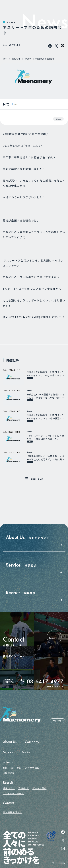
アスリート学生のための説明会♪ (40, 59)
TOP (5, 59)
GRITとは (16, 768)
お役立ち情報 (32, 768)
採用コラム (9, 788)
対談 (5, 768)
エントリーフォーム (13, 793)
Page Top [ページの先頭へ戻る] (57, 721)
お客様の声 (9, 773)
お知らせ (16, 59)
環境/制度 (24, 788)
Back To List (37, 479)
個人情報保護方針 (12, 812)
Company (32, 742)
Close (58, 119)
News (11, 22)
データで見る (40, 788)
